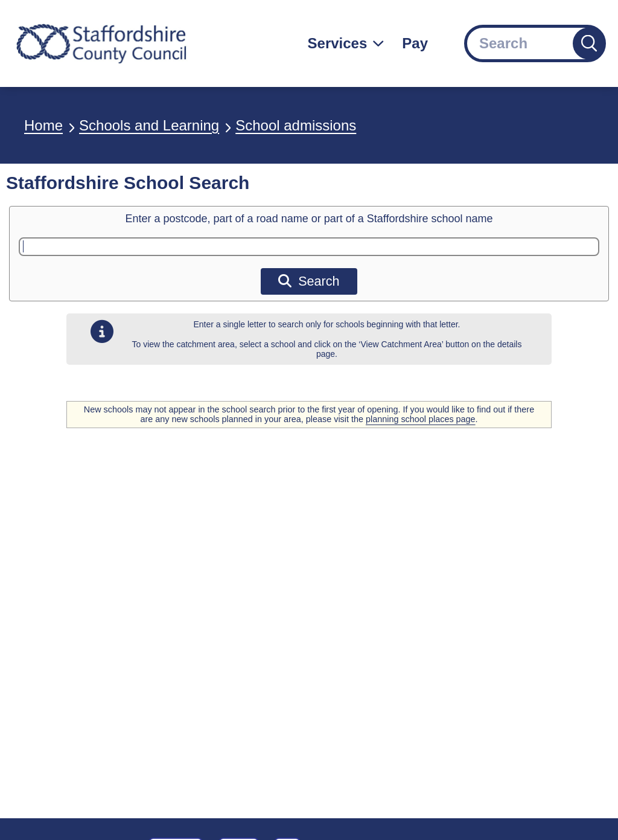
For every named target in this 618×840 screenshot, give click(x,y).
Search (309, 281)
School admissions (296, 125)
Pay (415, 43)
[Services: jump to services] (346, 43)
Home (43, 125)
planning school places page (421, 419)
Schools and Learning (149, 125)
